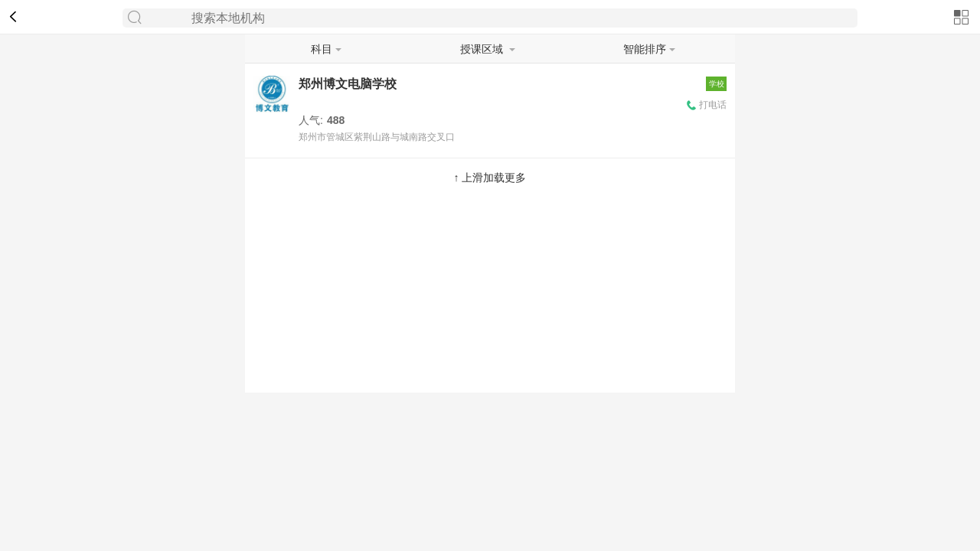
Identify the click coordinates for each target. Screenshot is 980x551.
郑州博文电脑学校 (348, 84)
